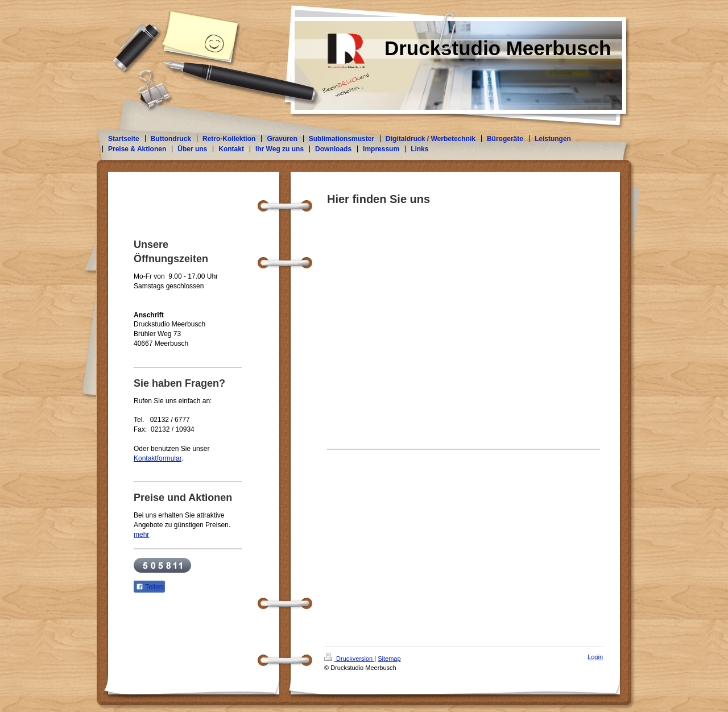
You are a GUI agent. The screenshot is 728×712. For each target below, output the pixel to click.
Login (595, 657)
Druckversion (349, 659)
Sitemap (389, 659)
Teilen (149, 587)
